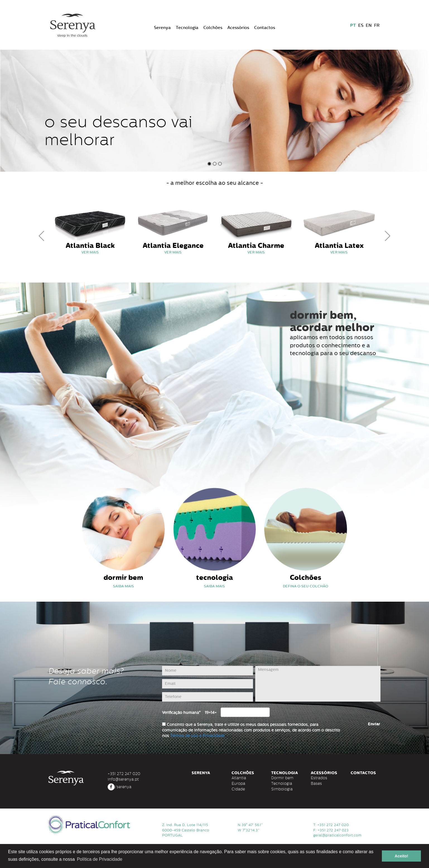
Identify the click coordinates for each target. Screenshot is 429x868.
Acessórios (238, 28)
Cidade (238, 789)
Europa (238, 783)
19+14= (211, 713)
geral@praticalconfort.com (337, 835)
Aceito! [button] (402, 856)
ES (361, 25)
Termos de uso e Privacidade (197, 736)
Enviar (374, 724)
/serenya (120, 787)
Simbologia (282, 789)
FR (377, 25)
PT (353, 25)
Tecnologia (187, 28)
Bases (316, 783)
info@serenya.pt (123, 779)
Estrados (319, 778)
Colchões (213, 28)
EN (369, 25)
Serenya (162, 28)
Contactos (265, 28)
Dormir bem (282, 778)
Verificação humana (181, 713)
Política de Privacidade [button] (100, 859)
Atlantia (239, 778)
